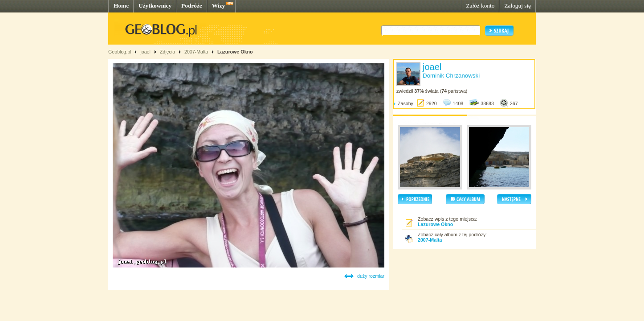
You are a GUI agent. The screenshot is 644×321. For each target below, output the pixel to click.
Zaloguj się (518, 6)
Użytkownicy (155, 6)
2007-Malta (196, 52)
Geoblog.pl (120, 52)
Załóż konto (480, 6)
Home (121, 6)
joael (145, 52)
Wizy (218, 6)
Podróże (192, 6)
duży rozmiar (371, 276)
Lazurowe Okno (235, 52)
